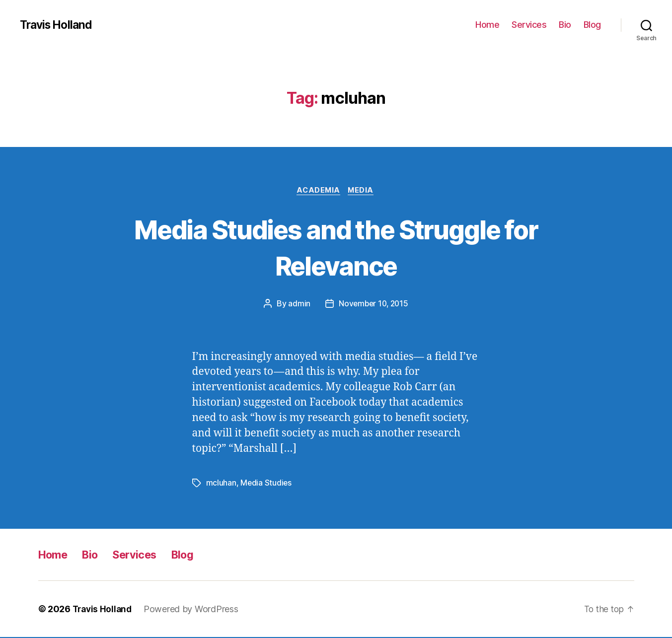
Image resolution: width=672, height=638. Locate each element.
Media (363, 191)
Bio (565, 25)
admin (298, 305)
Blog (592, 25)
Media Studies (266, 484)
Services (529, 25)
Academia (318, 191)
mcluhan (221, 484)
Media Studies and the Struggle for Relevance (336, 247)
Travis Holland (58, 25)
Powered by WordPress (194, 610)
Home (487, 25)
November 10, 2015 (373, 305)
